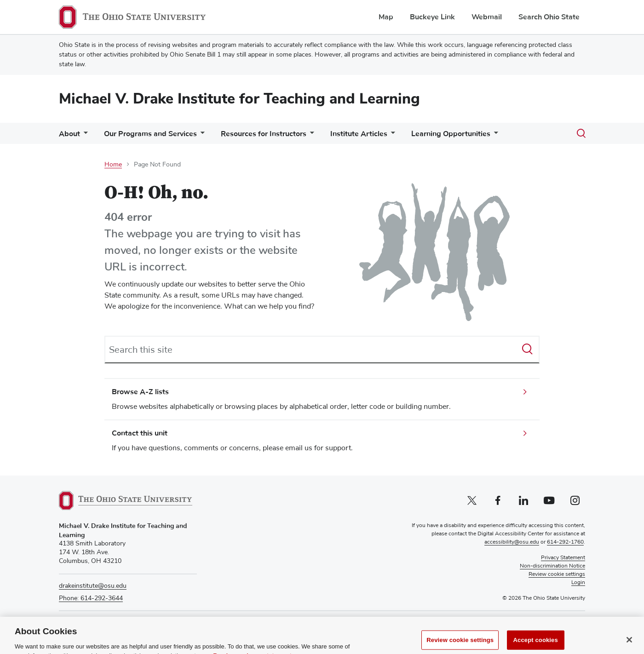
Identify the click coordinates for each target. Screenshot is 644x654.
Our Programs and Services (150, 134)
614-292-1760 (565, 542)
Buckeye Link (432, 17)
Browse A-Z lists (140, 392)
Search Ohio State (549, 17)
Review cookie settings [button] (557, 574)
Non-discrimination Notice (552, 566)
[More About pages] (84, 136)
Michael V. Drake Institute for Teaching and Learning (239, 99)
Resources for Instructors (264, 134)
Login (578, 583)
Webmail (487, 17)
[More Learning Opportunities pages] (494, 136)
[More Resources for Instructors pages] (310, 136)
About (69, 134)
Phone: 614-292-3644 (91, 598)
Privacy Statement (563, 558)
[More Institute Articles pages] (391, 136)
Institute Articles (359, 134)
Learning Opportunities (451, 134)
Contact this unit (140, 433)
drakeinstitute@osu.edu (93, 586)
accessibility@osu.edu (512, 542)
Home (113, 165)
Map (386, 17)
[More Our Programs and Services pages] (201, 136)
